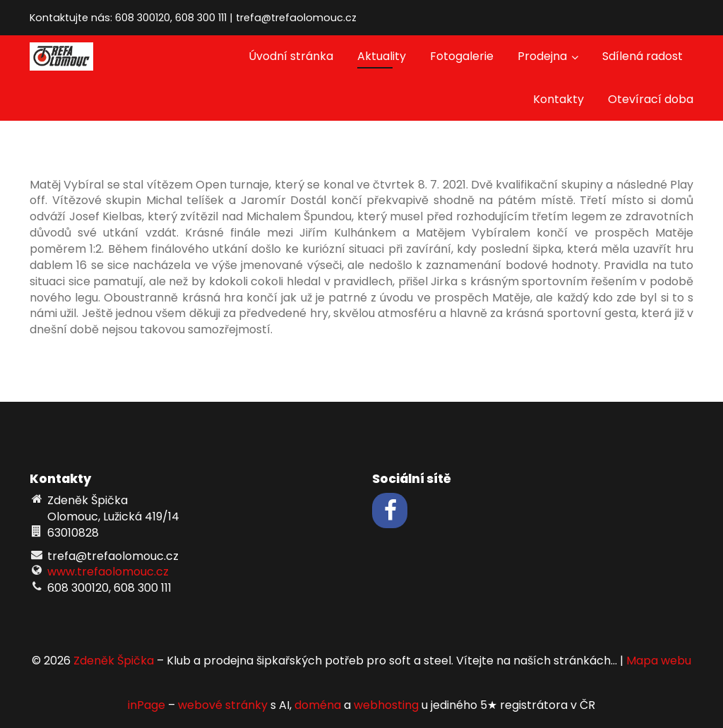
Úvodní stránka (291, 56)
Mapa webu (659, 661)
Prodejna (548, 56)
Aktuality (382, 56)
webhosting (386, 705)
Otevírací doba (651, 99)
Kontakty (558, 99)
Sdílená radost (643, 56)
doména (318, 705)
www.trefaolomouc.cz (108, 572)
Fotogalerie (462, 56)
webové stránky (223, 705)
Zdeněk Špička (114, 661)
